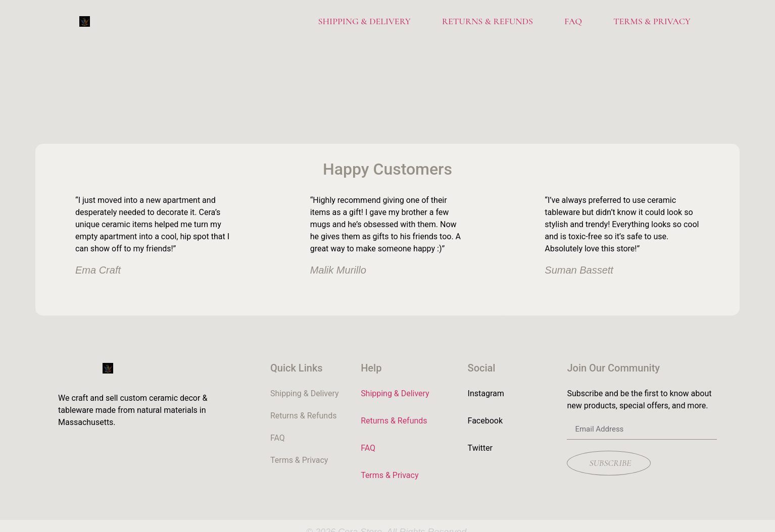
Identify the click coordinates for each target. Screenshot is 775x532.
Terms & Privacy (652, 21)
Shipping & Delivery (364, 21)
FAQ (573, 21)
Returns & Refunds (488, 21)
